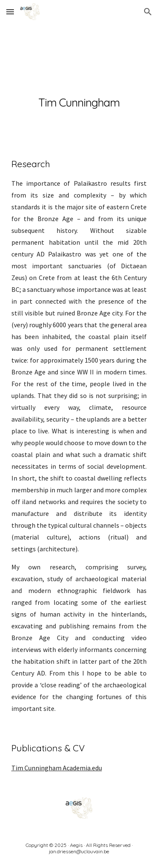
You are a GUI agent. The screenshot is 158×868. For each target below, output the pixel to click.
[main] (79, 84)
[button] (10, 12)
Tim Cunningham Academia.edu (57, 768)
